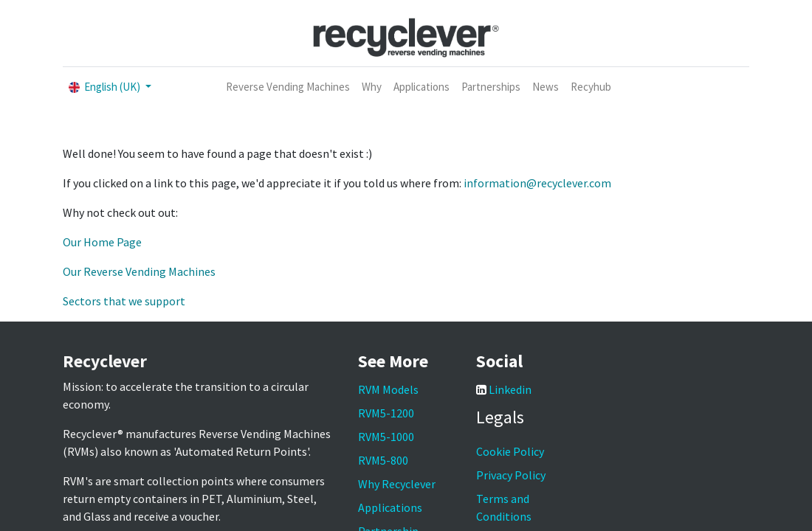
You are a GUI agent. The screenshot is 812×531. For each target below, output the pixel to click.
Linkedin (510, 389)
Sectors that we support (124, 301)
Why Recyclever (397, 484)
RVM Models (388, 389)
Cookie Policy (510, 451)
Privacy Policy (511, 475)
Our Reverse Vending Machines (139, 271)
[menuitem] (288, 87)
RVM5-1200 (386, 413)
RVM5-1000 (386, 437)
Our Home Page (102, 242)
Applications (390, 507)
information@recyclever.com (537, 183)
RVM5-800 (383, 460)
